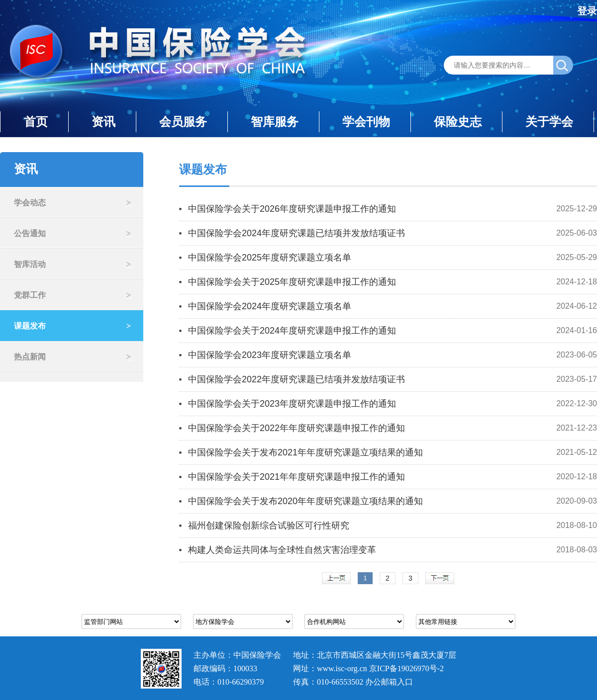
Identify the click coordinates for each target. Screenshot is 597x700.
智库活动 (30, 264)
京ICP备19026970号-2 (406, 668)
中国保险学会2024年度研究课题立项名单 (270, 306)
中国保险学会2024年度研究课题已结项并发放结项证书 (297, 233)
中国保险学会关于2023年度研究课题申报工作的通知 (292, 404)
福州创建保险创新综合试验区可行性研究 (269, 525)
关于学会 (549, 122)
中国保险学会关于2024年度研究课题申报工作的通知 (292, 331)
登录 (587, 11)
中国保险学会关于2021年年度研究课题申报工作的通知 (297, 477)
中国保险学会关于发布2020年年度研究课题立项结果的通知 (305, 501)
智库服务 (275, 122)
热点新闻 (30, 357)
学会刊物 (366, 122)
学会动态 (30, 203)
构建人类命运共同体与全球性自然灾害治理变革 (282, 550)
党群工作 (30, 295)
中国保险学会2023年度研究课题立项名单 (270, 355)
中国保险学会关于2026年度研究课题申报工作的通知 (292, 209)
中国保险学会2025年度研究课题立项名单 (270, 258)
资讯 (103, 122)
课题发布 (30, 326)
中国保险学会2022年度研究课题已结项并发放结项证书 (297, 379)
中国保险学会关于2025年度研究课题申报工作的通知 (292, 282)
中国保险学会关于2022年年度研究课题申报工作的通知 (297, 428)
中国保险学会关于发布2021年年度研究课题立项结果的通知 (305, 452)
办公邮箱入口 (389, 682)
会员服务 (183, 122)
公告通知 (30, 233)
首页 (36, 122)
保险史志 (458, 122)
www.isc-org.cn (342, 668)
